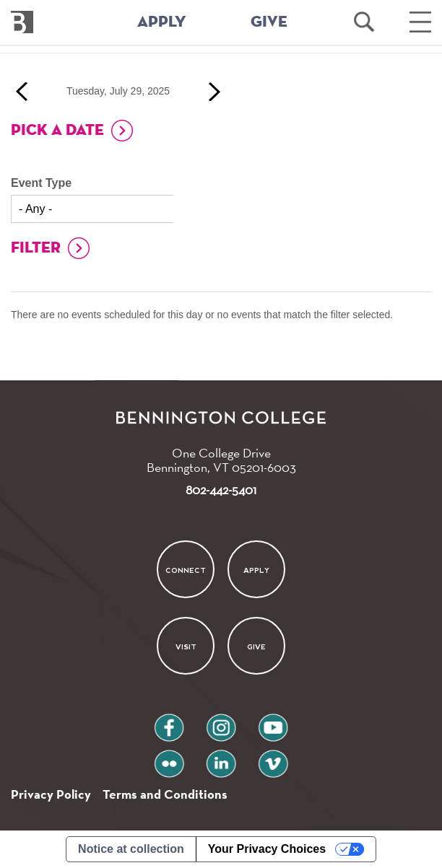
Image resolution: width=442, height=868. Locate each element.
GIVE (269, 22)
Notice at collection (131, 849)
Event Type (41, 183)
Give (256, 647)
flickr (169, 758)
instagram (221, 722)
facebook (169, 722)
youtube (273, 722)
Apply (256, 570)
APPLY (162, 22)
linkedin (221, 758)
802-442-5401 (221, 490)
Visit (185, 647)
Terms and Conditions (165, 794)
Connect (186, 570)
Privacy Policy (51, 794)
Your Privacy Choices (267, 849)
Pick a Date (57, 131)
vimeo (273, 758)
